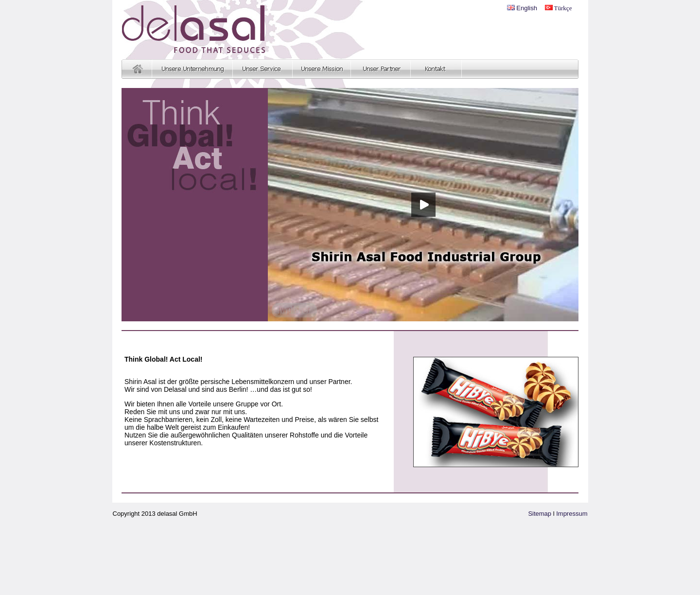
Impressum (572, 514)
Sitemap (540, 514)
